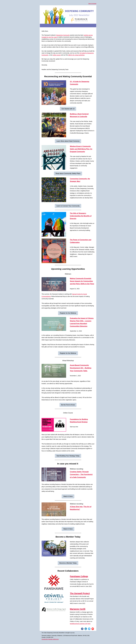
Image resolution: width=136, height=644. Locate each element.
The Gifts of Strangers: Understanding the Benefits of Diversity (81, 216)
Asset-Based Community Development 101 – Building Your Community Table (81, 368)
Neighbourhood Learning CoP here (80, 624)
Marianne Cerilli (78, 609)
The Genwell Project (80, 593)
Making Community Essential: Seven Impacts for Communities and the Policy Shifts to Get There (82, 281)
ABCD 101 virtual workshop (76, 55)
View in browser (92, 4)
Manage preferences (53, 639)
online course (57, 55)
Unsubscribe (45, 639)
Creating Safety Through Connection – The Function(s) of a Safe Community (81, 475)
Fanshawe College (79, 576)
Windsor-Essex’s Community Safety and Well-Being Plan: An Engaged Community (81, 149)
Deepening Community (63, 35)
